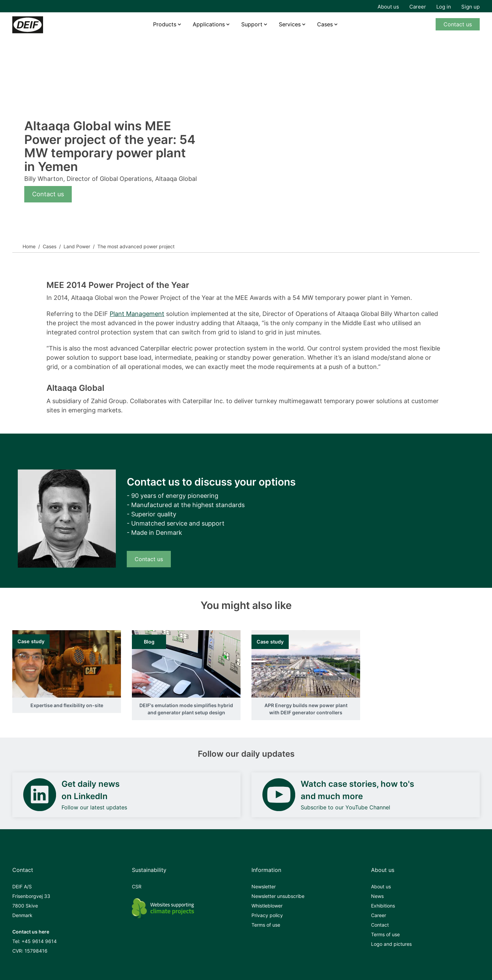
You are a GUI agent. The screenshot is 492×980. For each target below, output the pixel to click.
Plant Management (137, 314)
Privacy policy (267, 915)
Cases (325, 24)
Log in (444, 7)
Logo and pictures (391, 944)
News (377, 896)
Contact (380, 925)
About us (388, 7)
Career (418, 7)
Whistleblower (267, 906)
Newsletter (264, 886)
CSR (137, 886)
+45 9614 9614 (39, 941)
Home (29, 246)
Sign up (470, 7)
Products (165, 24)
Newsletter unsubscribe (278, 896)
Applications (209, 24)
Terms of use (266, 925)
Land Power (77, 246)
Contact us (458, 24)
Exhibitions (383, 906)
